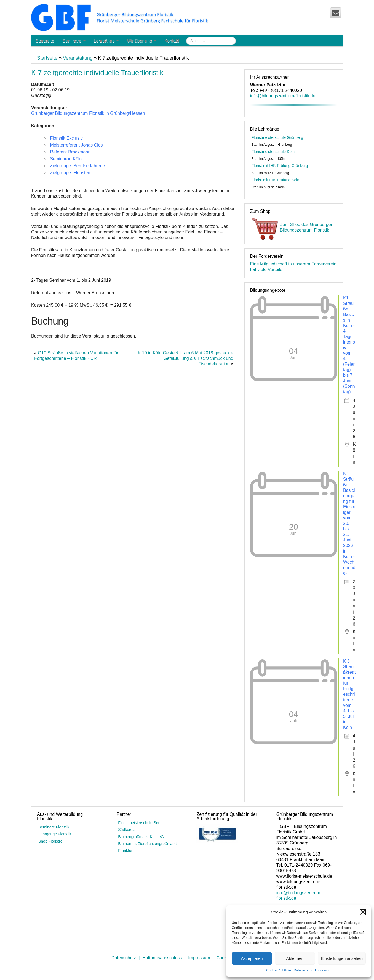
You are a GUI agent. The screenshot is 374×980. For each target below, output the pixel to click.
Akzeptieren (252, 958)
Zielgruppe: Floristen (70, 173)
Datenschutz (303, 970)
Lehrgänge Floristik (55, 834)
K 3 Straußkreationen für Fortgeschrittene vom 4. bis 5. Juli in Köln (349, 694)
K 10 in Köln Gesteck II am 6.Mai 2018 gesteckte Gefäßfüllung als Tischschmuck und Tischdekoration (186, 358)
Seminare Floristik (54, 827)
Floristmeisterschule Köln (273, 152)
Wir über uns (141, 41)
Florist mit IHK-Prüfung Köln (276, 180)
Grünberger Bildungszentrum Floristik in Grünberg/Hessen (88, 113)
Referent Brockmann (70, 152)
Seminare (74, 41)
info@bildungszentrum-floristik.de (283, 96)
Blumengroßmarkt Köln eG (141, 837)
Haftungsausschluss (162, 958)
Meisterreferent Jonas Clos (76, 145)
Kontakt (172, 41)
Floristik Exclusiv (66, 138)
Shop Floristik (50, 841)
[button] (363, 912)
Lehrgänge (106, 41)
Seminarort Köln (66, 159)
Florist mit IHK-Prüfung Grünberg (280, 166)
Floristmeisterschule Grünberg (277, 137)
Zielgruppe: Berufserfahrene (77, 166)
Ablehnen (295, 958)
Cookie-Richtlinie (279, 970)
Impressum (323, 970)
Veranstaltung (78, 58)
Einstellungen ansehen (342, 958)
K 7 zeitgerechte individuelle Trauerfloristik (97, 73)
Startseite (45, 41)
